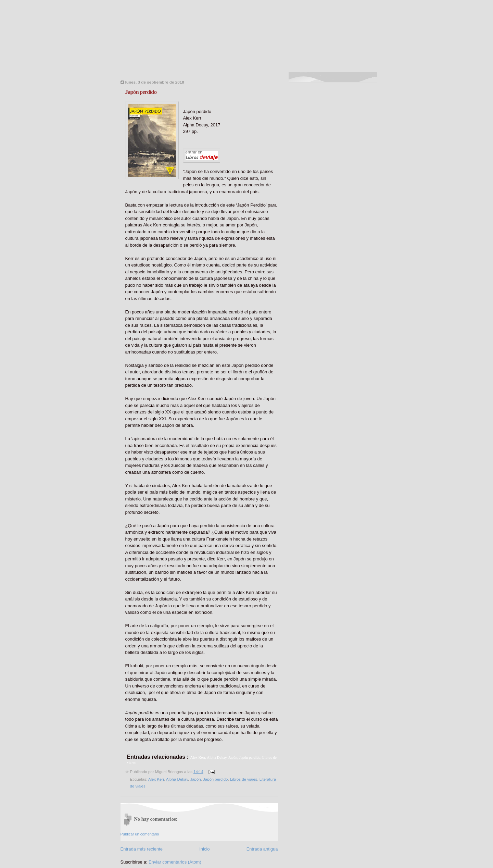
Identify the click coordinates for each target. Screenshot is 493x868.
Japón (195, 779)
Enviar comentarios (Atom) (175, 862)
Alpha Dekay (177, 779)
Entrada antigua (262, 849)
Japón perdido (141, 92)
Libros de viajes (244, 779)
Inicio (204, 849)
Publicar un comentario (140, 834)
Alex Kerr (156, 779)
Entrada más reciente (142, 849)
